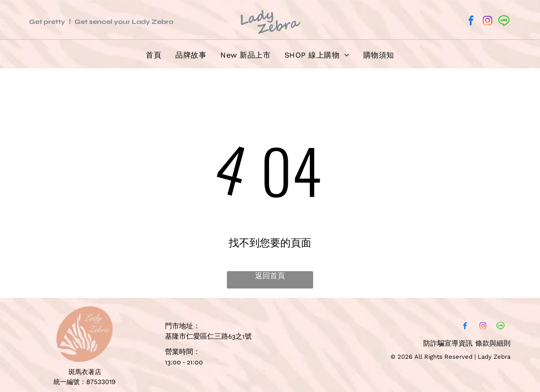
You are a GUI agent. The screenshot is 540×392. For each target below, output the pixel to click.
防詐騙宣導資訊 (448, 343)
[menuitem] (154, 55)
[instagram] (487, 22)
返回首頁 (270, 276)
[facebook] (471, 22)
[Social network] (504, 22)
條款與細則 (493, 343)
